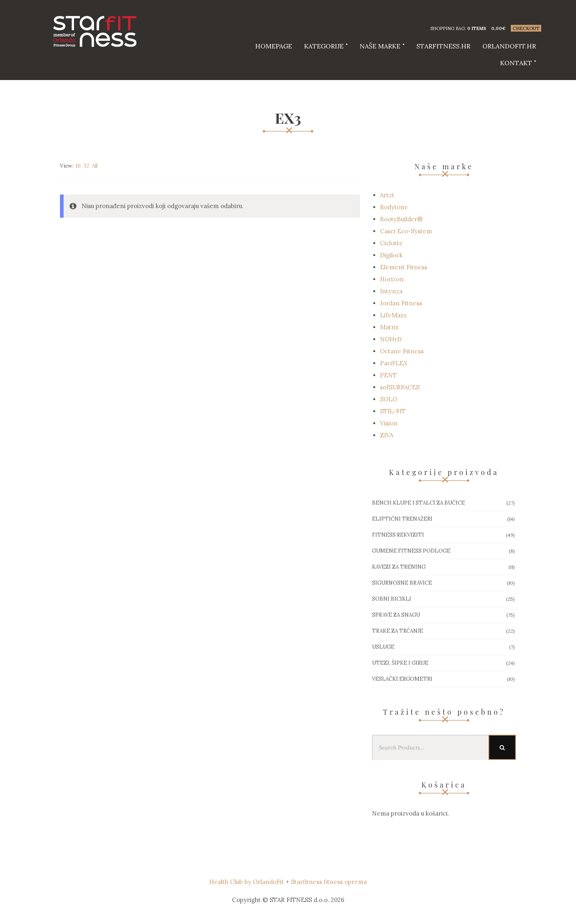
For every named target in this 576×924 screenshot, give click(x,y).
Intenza (391, 291)
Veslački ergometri (402, 679)
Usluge (383, 647)
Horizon (392, 279)
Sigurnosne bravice (402, 583)
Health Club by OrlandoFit (247, 882)
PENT (388, 375)
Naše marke (380, 46)
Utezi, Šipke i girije (400, 663)
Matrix (389, 327)
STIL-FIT (393, 411)
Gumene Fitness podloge (411, 551)
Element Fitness (404, 267)
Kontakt (516, 63)
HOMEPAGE (274, 46)
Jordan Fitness (401, 303)
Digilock (391, 255)
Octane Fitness (402, 351)
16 (78, 166)
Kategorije (324, 46)
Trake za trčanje (398, 631)
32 (86, 166)
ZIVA (387, 435)
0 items (477, 28)
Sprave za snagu (396, 615)
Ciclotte (391, 243)
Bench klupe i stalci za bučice (418, 503)
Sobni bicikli (392, 599)
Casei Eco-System (406, 231)
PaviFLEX (394, 363)
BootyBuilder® (401, 219)
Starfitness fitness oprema (329, 882)
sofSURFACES (400, 387)
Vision (389, 423)
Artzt (387, 195)
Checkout (526, 28)
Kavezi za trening (399, 567)
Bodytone (394, 207)
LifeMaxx (393, 315)
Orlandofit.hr (509, 46)
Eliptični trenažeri (402, 519)
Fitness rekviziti (398, 535)
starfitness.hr (443, 46)
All (95, 166)
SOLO (389, 399)
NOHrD (391, 339)
